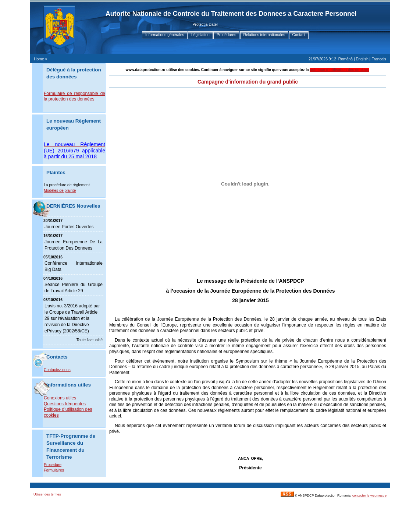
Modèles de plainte (60, 190)
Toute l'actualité (90, 340)
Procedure (53, 465)
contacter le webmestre (369, 495)
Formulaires (54, 470)
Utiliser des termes (47, 494)
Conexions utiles (60, 398)
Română (346, 59)
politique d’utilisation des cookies (339, 70)
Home (39, 59)
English (362, 59)
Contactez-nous (57, 370)
